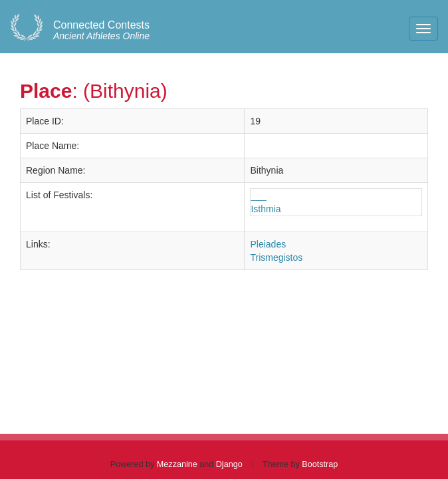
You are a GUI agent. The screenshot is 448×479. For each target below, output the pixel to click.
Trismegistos (276, 257)
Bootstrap (320, 464)
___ (258, 196)
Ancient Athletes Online (101, 31)
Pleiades (268, 244)
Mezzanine (177, 464)
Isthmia (266, 209)
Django (229, 464)
